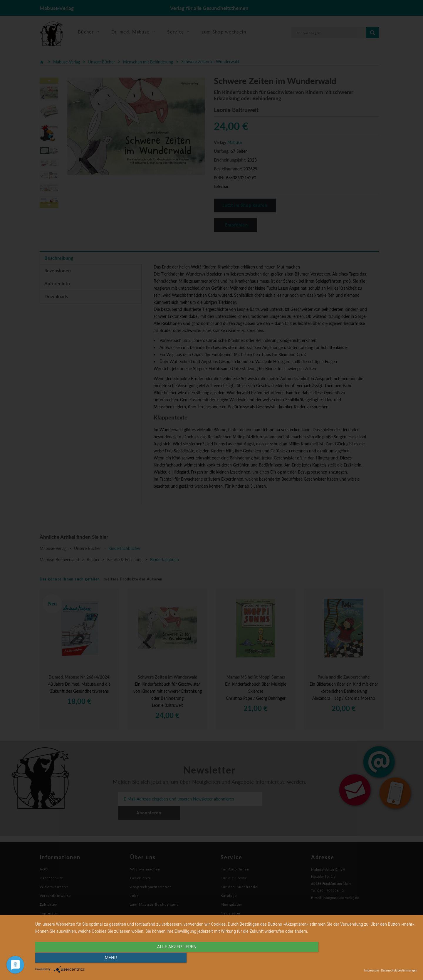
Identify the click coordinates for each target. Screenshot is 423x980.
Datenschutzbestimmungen (399, 970)
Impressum (372, 970)
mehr (360, 959)
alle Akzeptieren (169, 959)
